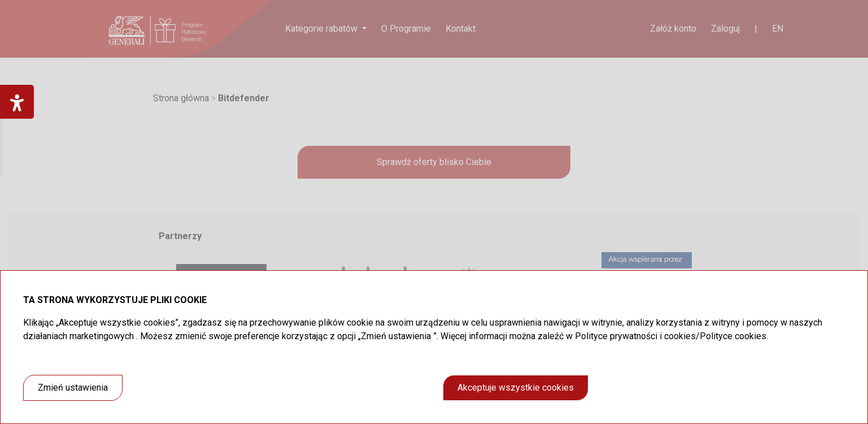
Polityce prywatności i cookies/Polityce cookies (671, 336)
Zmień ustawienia (73, 388)
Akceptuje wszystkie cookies (516, 388)
